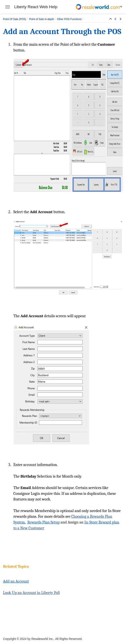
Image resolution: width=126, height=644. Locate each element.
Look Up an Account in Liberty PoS (31, 593)
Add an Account (16, 581)
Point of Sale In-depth (41, 19)
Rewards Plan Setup (44, 522)
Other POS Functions (69, 19)
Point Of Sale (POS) (15, 19)
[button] (110, 19)
